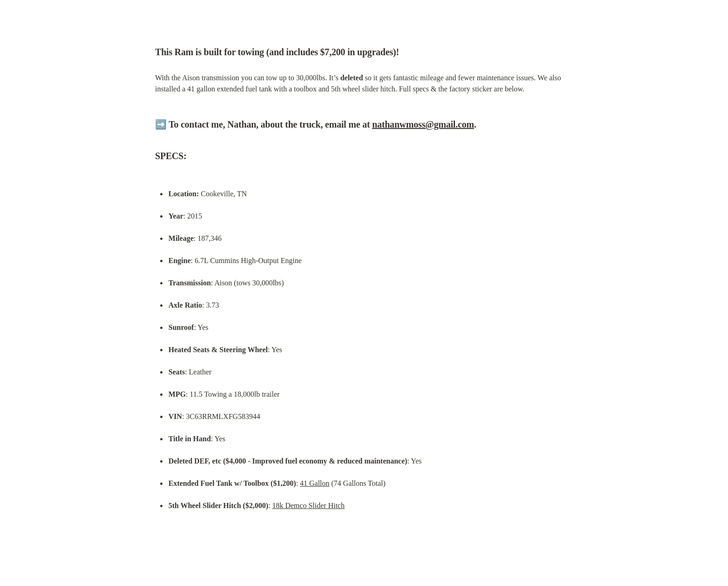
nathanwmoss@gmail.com (423, 124)
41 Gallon (315, 483)
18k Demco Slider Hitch (308, 506)
